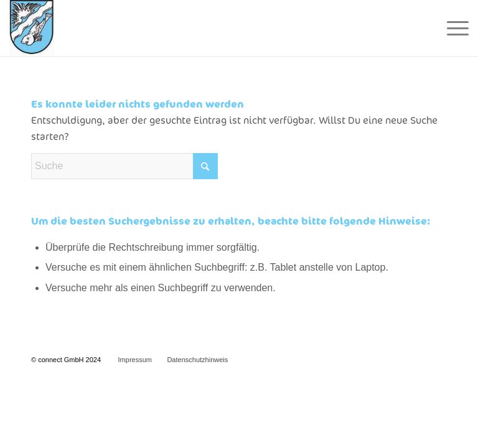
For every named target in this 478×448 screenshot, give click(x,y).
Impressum (135, 360)
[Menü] (452, 28)
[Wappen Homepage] (32, 28)
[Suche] (124, 166)
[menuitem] (452, 28)
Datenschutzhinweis (197, 360)
